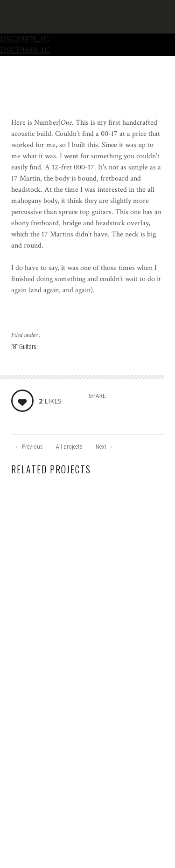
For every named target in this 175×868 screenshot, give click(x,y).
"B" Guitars (24, 346)
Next (105, 447)
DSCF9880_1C (25, 50)
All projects (69, 447)
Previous (29, 447)
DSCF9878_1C (24, 39)
